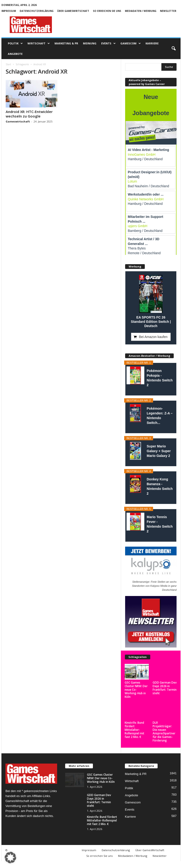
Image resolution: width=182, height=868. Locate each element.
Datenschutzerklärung (37, 11)
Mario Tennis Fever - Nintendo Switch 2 (160, 524)
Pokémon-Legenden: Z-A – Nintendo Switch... (160, 416)
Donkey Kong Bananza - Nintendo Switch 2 (160, 486)
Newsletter (168, 11)
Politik (15, 43)
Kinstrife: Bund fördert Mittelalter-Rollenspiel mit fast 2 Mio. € (134, 726)
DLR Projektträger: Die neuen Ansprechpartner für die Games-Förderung (164, 728)
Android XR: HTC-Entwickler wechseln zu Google (29, 114)
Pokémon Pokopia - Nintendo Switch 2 (160, 378)
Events (108, 43)
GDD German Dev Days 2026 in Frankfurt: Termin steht (165, 688)
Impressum (9, 11)
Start (8, 64)
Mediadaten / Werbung (141, 11)
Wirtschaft (39, 43)
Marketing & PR (66, 43)
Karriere (152, 43)
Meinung (90, 43)
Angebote (15, 54)
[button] (173, 49)
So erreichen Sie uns (107, 11)
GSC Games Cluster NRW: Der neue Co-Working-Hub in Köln (136, 674)
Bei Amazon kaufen (153, 337)
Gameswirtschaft (18, 121)
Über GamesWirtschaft (73, 11)
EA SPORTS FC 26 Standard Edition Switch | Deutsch (151, 322)
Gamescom (131, 43)
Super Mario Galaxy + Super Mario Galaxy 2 (159, 451)
